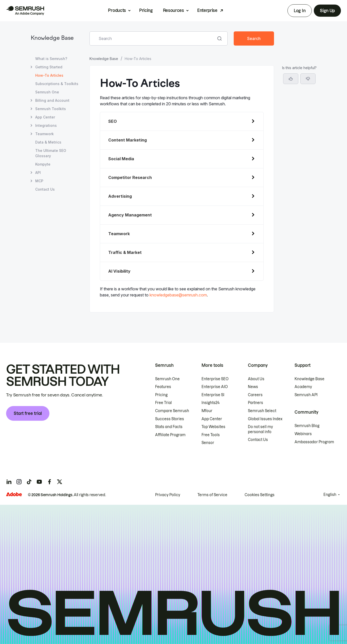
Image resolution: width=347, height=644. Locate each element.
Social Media (121, 159)
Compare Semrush (172, 411)
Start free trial (28, 413)
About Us (256, 379)
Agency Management (130, 215)
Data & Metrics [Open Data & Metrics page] (48, 142)
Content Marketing (127, 140)
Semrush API (306, 395)
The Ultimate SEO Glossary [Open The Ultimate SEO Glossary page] (51, 153)
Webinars (303, 434)
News (253, 387)
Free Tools (211, 435)
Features (163, 387)
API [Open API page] (38, 173)
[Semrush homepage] (25, 11)
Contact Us (258, 440)
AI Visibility (119, 271)
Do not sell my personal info (260, 429)
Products (117, 10)
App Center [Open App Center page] (45, 117)
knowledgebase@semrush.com (178, 295)
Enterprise (207, 10)
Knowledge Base (52, 38)
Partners (255, 403)
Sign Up (327, 11)
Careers (255, 395)
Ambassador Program (314, 442)
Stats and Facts (169, 427)
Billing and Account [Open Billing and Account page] (52, 100)
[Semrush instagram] (19, 482)
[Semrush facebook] (49, 482)
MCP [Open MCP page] (39, 181)
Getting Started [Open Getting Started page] (49, 67)
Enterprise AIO (215, 387)
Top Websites (213, 427)
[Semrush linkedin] (9, 482)
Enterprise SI (213, 395)
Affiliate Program (170, 435)
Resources (173, 10)
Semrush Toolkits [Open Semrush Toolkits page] (51, 109)
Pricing (146, 10)
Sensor (208, 443)
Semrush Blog (307, 426)
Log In (300, 11)
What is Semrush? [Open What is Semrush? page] (51, 59)
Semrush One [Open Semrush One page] (47, 92)
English (330, 495)
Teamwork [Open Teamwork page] (44, 134)
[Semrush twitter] (60, 482)
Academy (303, 387)
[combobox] (153, 38)
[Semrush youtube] (39, 482)
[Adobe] (14, 494)
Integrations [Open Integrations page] (46, 125)
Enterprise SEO (215, 379)
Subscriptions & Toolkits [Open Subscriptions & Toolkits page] (57, 84)
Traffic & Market (125, 252)
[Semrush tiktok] (29, 482)
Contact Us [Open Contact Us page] (45, 189)
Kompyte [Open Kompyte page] (43, 164)
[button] (308, 79)
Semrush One (167, 379)
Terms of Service (212, 495)
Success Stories (170, 419)
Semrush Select (262, 411)
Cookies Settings (260, 495)
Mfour (207, 411)
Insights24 (211, 403)
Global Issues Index (265, 419)
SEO (113, 121)
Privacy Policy (168, 495)
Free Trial (163, 403)
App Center (212, 419)
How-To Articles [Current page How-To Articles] (49, 75)
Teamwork (119, 234)
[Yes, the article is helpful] (291, 79)
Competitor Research (130, 177)
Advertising (120, 196)
